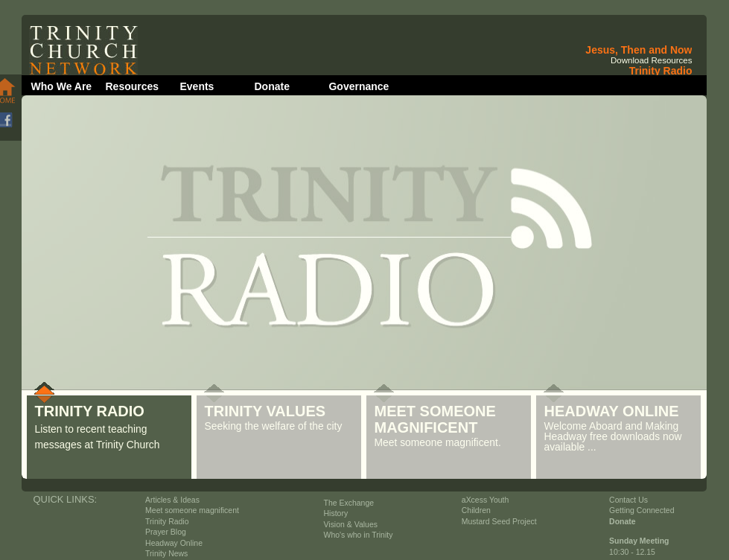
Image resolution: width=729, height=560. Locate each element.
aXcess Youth (486, 500)
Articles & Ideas (172, 500)
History (336, 513)
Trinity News (166, 554)
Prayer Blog (166, 532)
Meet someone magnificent (192, 510)
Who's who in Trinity (359, 535)
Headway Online (174, 543)
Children (476, 510)
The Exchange (349, 503)
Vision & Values (351, 525)
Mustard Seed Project (499, 522)
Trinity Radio (167, 522)
